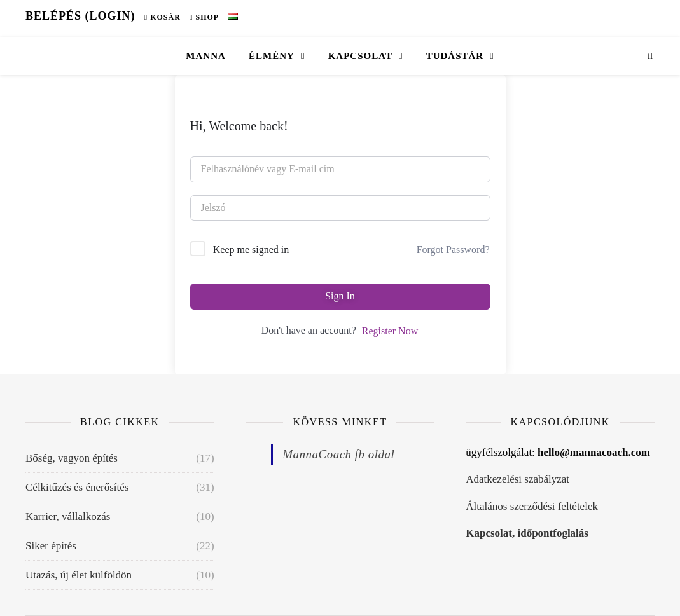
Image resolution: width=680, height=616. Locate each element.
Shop (204, 17)
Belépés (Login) (80, 16)
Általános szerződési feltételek (532, 506)
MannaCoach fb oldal (338, 454)
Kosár (163, 17)
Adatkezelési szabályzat (517, 479)
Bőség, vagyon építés (72, 458)
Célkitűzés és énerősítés (77, 487)
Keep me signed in (251, 250)
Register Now (390, 331)
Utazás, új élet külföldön (79, 575)
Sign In (340, 296)
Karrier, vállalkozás (68, 517)
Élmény (272, 56)
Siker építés (51, 546)
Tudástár (455, 56)
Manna (206, 56)
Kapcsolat (360, 56)
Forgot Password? (453, 250)
